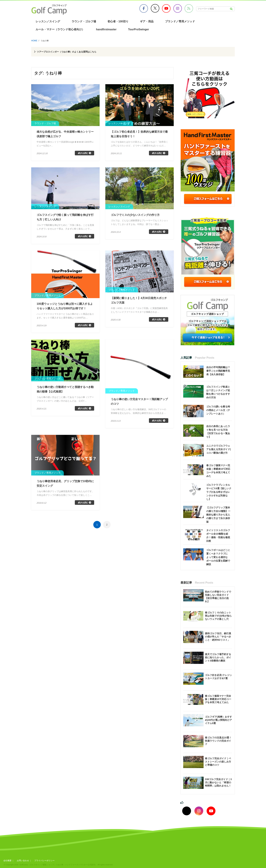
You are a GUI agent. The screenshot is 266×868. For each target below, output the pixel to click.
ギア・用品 (147, 21)
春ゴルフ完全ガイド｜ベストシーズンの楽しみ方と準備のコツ (218, 762)
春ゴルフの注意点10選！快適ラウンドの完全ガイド (218, 741)
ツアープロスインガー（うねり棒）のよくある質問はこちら (74, 52)
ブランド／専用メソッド (180, 21)
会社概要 (7, 861)
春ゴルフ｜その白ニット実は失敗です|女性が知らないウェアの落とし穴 (218, 616)
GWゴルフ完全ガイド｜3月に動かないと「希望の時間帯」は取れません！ (218, 782)
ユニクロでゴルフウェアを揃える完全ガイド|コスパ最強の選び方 (218, 449)
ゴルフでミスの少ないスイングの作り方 (138, 216)
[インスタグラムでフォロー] (199, 811)
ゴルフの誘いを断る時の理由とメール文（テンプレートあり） (218, 410)
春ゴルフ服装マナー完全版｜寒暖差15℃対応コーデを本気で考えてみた (218, 699)
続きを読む (83, 154)
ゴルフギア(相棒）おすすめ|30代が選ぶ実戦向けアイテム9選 (218, 720)
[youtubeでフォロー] (211, 811)
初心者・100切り (118, 21)
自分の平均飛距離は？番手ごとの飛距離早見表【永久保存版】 (218, 371)
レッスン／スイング (48, 21)
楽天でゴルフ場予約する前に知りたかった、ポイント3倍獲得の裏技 (218, 657)
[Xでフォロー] (187, 811)
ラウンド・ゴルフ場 (84, 21)
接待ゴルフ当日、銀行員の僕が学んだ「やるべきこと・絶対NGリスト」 (218, 637)
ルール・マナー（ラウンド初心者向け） (60, 29)
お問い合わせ (24, 861)
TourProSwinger (139, 29)
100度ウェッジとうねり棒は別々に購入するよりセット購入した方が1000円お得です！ (65, 311)
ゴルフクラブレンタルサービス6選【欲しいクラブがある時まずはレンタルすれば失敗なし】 (219, 492)
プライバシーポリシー (47, 861)
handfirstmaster (106, 29)
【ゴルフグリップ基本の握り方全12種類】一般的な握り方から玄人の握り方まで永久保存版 (218, 515)
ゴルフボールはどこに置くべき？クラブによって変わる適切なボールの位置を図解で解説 (218, 557)
